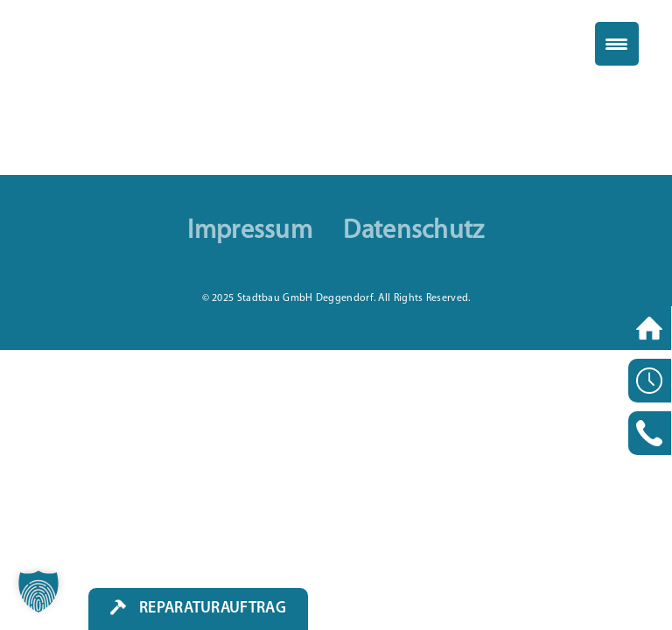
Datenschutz (413, 232)
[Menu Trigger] (617, 44)
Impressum (250, 232)
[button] (38, 591)
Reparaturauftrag (213, 609)
